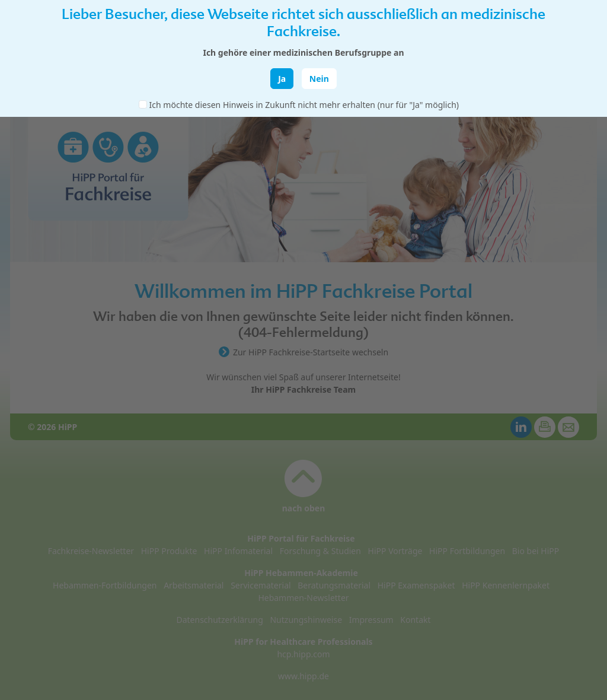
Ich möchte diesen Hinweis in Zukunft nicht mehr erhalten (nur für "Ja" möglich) (304, 105)
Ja (282, 79)
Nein (319, 79)
